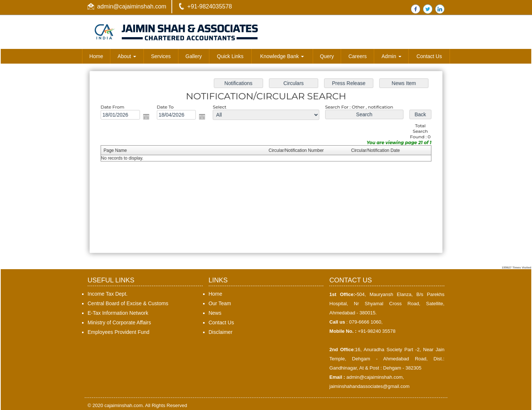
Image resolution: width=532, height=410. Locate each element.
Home (96, 56)
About (127, 56)
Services (161, 56)
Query (327, 56)
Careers (358, 56)
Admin (391, 56)
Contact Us (429, 56)
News (215, 313)
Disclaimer (221, 332)
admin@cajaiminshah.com (132, 6)
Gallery (194, 56)
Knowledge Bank (282, 56)
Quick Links (230, 56)
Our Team (220, 303)
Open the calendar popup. (148, 118)
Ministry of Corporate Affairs (119, 322)
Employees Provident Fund (118, 332)
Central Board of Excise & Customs (128, 303)
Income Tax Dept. (108, 294)
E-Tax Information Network (118, 313)
